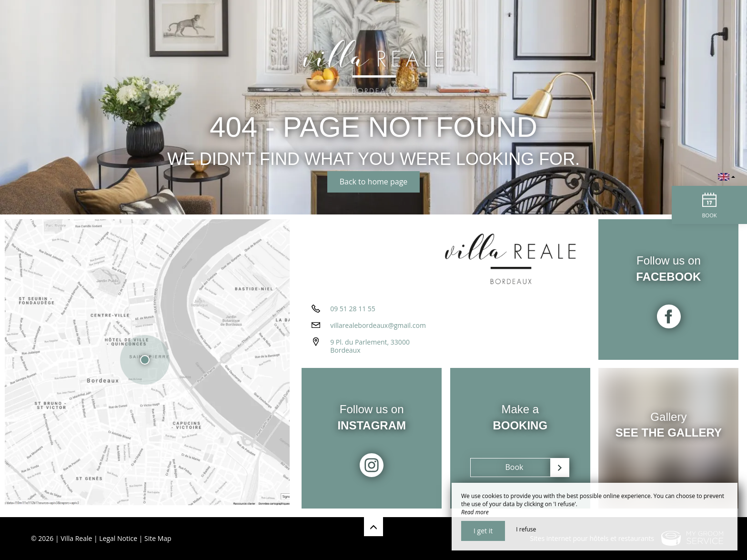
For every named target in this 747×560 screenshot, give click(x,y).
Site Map (158, 538)
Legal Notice (118, 538)
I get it (483, 531)
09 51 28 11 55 (353, 312)
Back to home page (374, 182)
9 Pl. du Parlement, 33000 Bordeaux (370, 349)
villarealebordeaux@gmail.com (378, 329)
